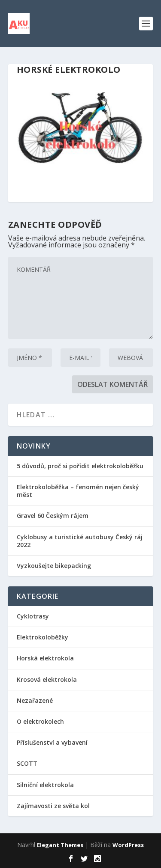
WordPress (128, 845)
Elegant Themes (60, 845)
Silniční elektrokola (45, 785)
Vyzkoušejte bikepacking (55, 566)
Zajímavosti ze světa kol (53, 806)
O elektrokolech (40, 721)
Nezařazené (35, 700)
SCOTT (27, 763)
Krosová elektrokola (47, 679)
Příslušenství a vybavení (52, 742)
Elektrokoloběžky (43, 637)
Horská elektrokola (45, 658)
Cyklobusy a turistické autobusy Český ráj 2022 (80, 541)
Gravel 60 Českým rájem (53, 516)
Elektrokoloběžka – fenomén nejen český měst (78, 491)
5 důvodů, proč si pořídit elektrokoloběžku (80, 466)
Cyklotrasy (33, 616)
